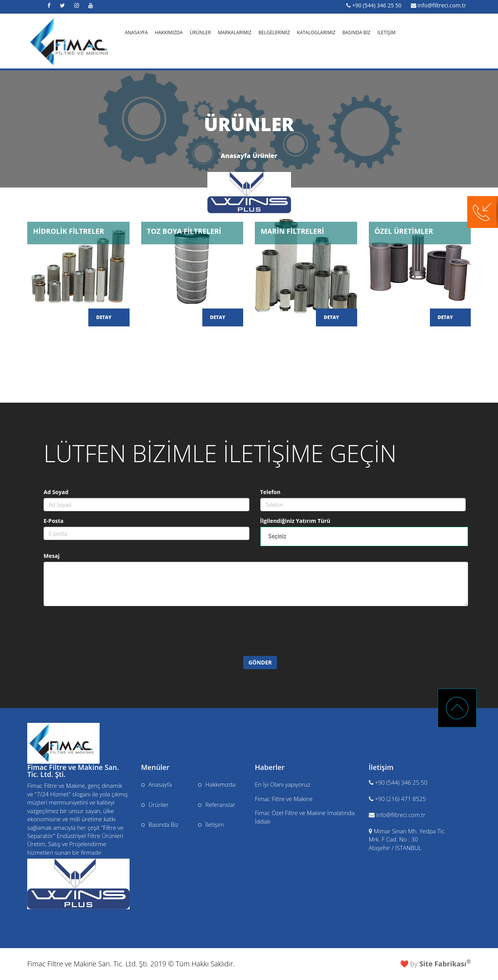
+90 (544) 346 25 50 (377, 5)
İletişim (211, 824)
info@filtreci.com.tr (442, 5)
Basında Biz (160, 824)
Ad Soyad (56, 492)
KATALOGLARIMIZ (316, 32)
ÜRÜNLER (200, 32)
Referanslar (217, 805)
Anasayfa (236, 156)
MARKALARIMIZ (235, 32)
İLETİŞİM (387, 32)
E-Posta (53, 521)
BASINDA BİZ (356, 32)
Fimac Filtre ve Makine (284, 799)
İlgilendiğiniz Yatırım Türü (295, 521)
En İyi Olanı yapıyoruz (282, 784)
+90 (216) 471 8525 (400, 799)
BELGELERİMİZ (274, 32)
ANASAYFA (136, 32)
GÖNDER (260, 662)
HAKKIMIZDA (169, 32)
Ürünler (265, 156)
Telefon (270, 492)
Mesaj (52, 556)
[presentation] (109, 641)
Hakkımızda (217, 784)
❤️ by (435, 964)
